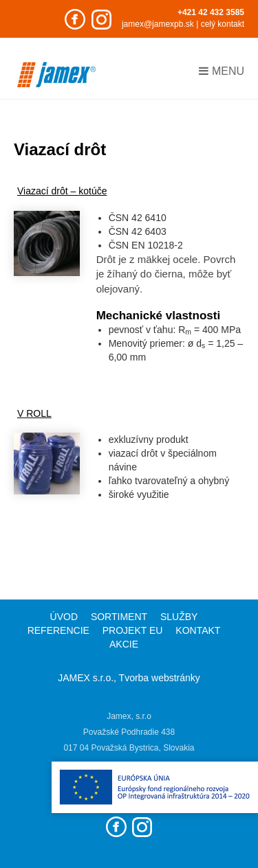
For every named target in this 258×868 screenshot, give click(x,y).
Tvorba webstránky (160, 678)
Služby (179, 617)
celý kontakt (223, 24)
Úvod (64, 617)
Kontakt (198, 630)
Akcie (124, 644)
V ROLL (34, 413)
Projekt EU (133, 630)
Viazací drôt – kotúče (62, 191)
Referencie (58, 630)
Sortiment (119, 617)
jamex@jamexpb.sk (158, 24)
